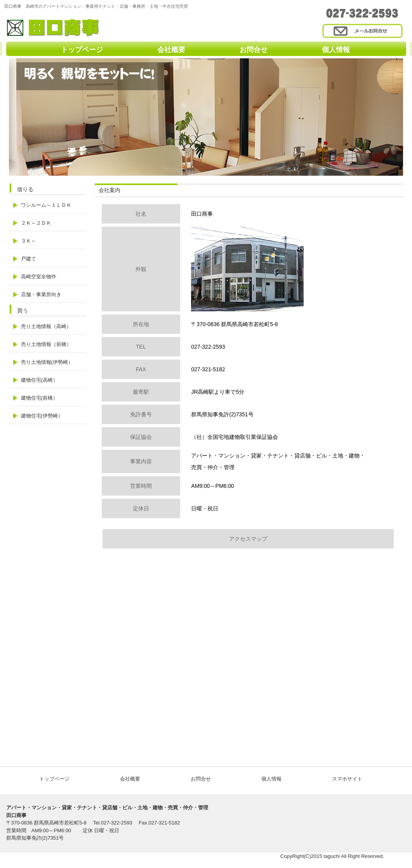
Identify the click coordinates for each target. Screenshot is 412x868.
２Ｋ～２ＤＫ (36, 223)
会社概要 (171, 50)
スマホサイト (347, 779)
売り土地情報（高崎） (46, 326)
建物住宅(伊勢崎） (42, 416)
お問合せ (254, 50)
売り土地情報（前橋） (46, 344)
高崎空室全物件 (39, 277)
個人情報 (336, 50)
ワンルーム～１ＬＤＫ (46, 205)
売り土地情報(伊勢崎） (47, 362)
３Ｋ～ (29, 241)
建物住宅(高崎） (39, 380)
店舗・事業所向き (41, 294)
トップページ (82, 50)
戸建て (29, 259)
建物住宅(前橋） (39, 398)
